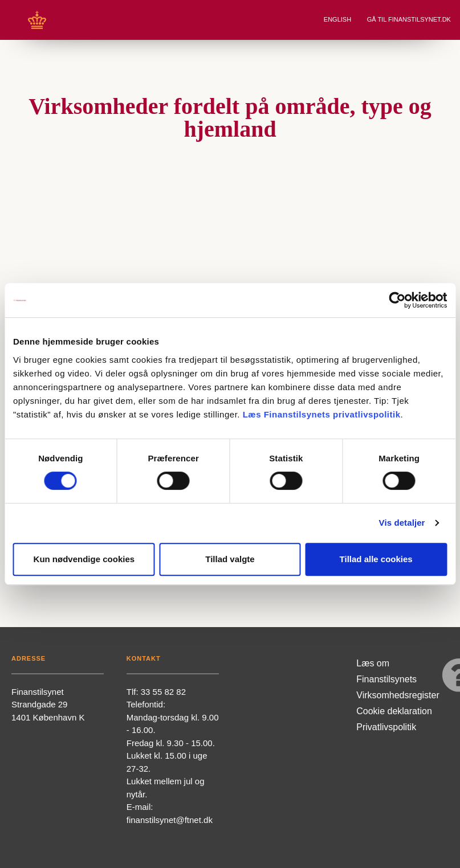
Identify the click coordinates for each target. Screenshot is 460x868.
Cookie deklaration (394, 711)
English (338, 19)
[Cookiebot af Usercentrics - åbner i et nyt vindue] (397, 300)
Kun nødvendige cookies (84, 559)
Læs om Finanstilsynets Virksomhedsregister (398, 679)
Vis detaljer (402, 523)
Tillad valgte (230, 559)
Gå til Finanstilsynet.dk (410, 19)
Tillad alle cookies (376, 559)
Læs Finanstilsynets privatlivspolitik (322, 414)
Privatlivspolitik (386, 727)
